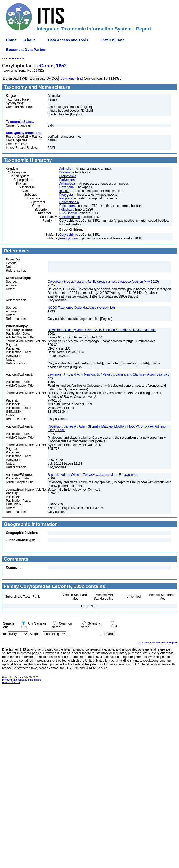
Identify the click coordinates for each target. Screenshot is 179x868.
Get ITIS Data (113, 40)
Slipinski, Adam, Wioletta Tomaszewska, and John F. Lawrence (92, 475)
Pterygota (66, 195)
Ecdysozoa (67, 180)
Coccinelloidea (70, 217)
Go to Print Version (13, 59)
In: (5, 634)
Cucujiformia (68, 213)
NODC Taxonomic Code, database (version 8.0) (81, 308)
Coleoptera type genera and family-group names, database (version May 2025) (103, 282)
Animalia (65, 169)
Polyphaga (67, 210)
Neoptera (66, 198)
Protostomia (68, 176)
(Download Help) (71, 78)
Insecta (64, 191)
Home (11, 40)
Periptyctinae (68, 238)
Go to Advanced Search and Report (157, 643)
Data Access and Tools (68, 40)
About (29, 40)
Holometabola (69, 202)
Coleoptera (67, 206)
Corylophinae (69, 235)
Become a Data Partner (26, 50)
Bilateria (65, 172)
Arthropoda (67, 184)
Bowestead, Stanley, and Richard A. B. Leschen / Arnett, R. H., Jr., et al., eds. (102, 330)
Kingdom (36, 634)
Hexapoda (67, 187)
